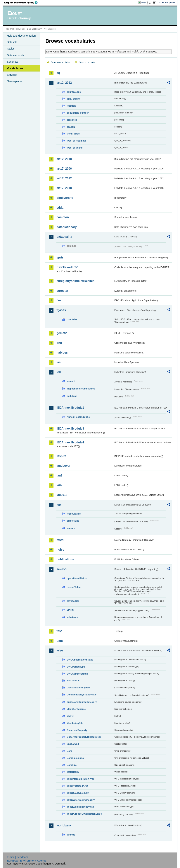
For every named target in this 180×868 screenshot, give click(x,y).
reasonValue (73, 587)
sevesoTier (73, 601)
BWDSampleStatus (77, 674)
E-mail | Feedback (18, 857)
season (71, 127)
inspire (61, 456)
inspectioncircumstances (81, 389)
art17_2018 (64, 188)
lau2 (59, 485)
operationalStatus (77, 578)
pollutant (72, 396)
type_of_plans (75, 148)
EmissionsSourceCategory (82, 702)
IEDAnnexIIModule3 (70, 429)
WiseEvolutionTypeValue (80, 807)
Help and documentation (21, 36)
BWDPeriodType (76, 667)
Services (12, 75)
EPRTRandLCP (67, 267)
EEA (22, 3)
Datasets (12, 42)
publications (65, 559)
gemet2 (62, 333)
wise (60, 650)
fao (59, 300)
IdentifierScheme (76, 709)
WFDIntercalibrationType (81, 779)
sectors (71, 528)
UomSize (72, 765)
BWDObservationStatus (80, 660)
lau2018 (62, 495)
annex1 (71, 381)
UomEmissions (75, 758)
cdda (60, 208)
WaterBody (73, 772)
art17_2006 (64, 169)
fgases (61, 310)
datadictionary (66, 227)
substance (72, 617)
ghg (59, 343)
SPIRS (70, 610)
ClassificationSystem (78, 688)
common (63, 217)
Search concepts (87, 62)
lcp (59, 505)
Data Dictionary (34, 29)
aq (58, 73)
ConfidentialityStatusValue (81, 695)
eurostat (62, 291)
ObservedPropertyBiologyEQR (84, 737)
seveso (61, 569)
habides (62, 353)
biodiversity (65, 198)
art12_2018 (64, 159)
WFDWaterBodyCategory (81, 800)
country (71, 835)
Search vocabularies (60, 62)
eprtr (60, 257)
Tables (11, 49)
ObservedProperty (77, 730)
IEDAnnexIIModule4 (70, 442)
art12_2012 (64, 83)
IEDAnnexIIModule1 (70, 408)
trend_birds (73, 134)
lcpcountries (74, 514)
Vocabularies (15, 68)
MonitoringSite (75, 723)
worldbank (64, 825)
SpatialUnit (73, 744)
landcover (63, 466)
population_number (78, 113)
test (59, 631)
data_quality (73, 99)
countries (72, 319)
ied (59, 372)
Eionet (21, 29)
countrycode (74, 92)
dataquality (64, 237)
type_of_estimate (76, 141)
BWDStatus (73, 681)
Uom (69, 751)
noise (60, 550)
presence (72, 120)
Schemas (12, 62)
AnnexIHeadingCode (78, 417)
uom (60, 641)
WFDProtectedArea (77, 786)
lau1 (59, 475)
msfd (60, 540)
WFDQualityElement (78, 793)
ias (58, 362)
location (71, 106)
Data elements (15, 55)
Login (144, 2)
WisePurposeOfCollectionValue (84, 814)
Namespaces (15, 81)
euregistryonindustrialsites (75, 281)
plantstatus (73, 521)
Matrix (70, 716)
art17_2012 (64, 178)
